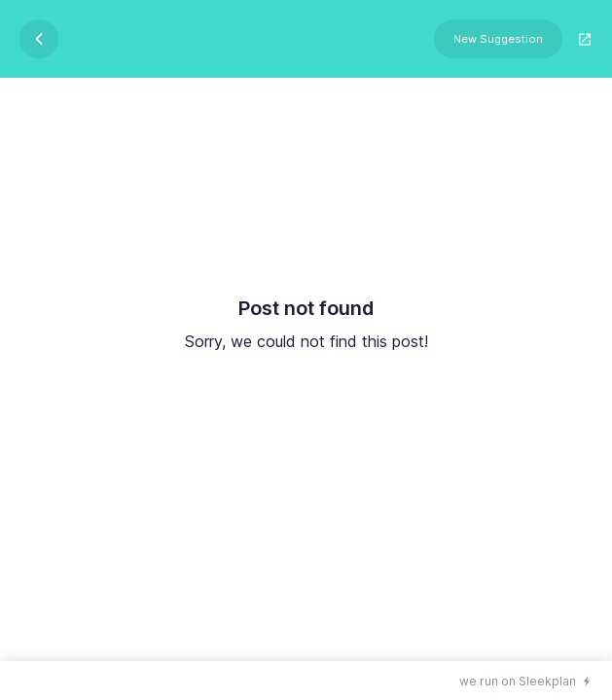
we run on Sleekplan (518, 681)
